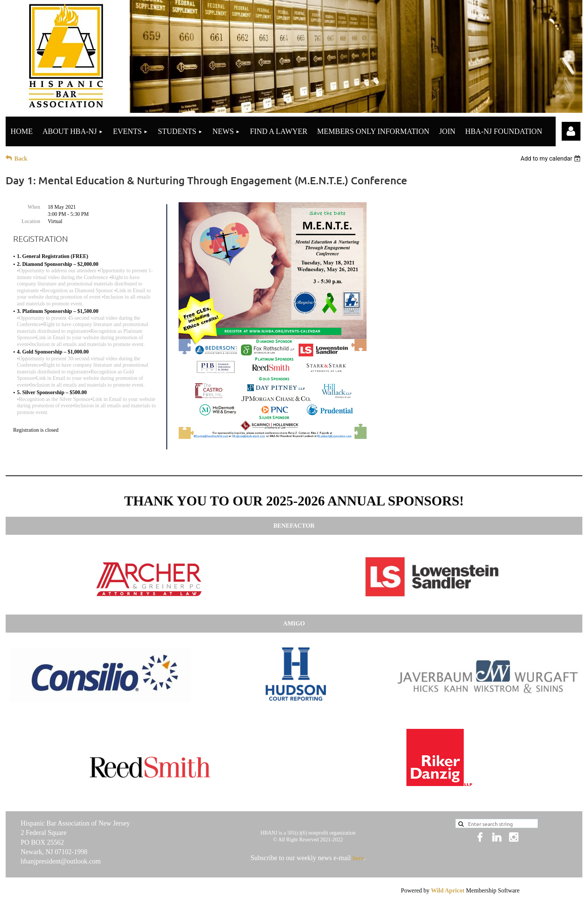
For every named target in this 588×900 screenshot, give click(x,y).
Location (31, 221)
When (34, 207)
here (358, 858)
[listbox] (551, 159)
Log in (571, 131)
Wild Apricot (448, 890)
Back (21, 159)
